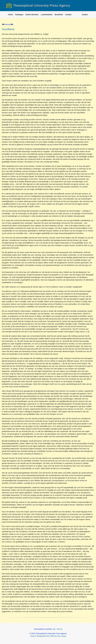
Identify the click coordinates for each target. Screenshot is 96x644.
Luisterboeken (47, 15)
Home (11, 15)
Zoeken (85, 15)
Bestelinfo (59, 15)
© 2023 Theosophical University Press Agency (48, 633)
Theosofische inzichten (43, 629)
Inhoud (8, 24)
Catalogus (19, 15)
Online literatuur (32, 15)
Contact (68, 15)
